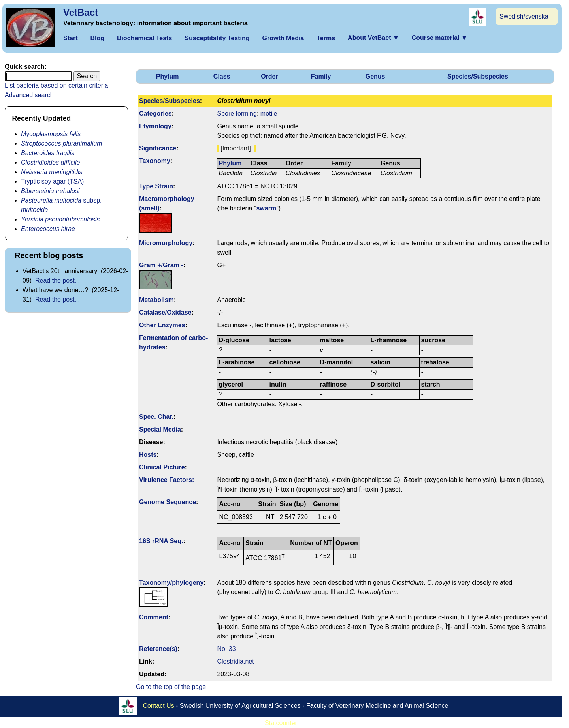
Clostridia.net (235, 661)
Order (269, 76)
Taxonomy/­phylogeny (171, 583)
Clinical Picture (162, 467)
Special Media (160, 429)
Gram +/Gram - (161, 265)
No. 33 (226, 649)
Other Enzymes (162, 325)
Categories (155, 114)
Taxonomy (155, 161)
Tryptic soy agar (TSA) (52, 181)
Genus (375, 76)
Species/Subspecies (478, 76)
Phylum (168, 76)
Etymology (155, 126)
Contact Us (159, 705)
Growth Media (283, 38)
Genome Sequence (168, 502)
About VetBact (373, 38)
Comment (154, 617)
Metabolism (156, 300)
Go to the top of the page (171, 687)
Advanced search (29, 95)
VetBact (81, 12)
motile (269, 114)
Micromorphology (166, 243)
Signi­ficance (158, 148)
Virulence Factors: (167, 480)
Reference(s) (158, 649)
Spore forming (237, 114)
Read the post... (57, 281)
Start (70, 38)
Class (222, 76)
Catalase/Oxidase (165, 312)
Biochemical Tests (144, 38)
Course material (440, 38)
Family (321, 76)
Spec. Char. (156, 417)
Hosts (148, 455)
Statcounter (281, 723)
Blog (97, 38)
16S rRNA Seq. (161, 541)
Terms (326, 38)
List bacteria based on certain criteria (56, 85)
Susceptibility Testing (217, 38)
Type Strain (156, 186)
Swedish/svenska (524, 16)
